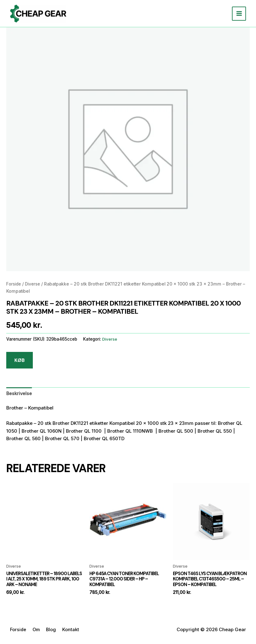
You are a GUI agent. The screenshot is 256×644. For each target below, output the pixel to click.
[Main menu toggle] (239, 14)
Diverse (34, 284)
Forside (14, 284)
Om (37, 630)
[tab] (19, 394)
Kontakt (73, 630)
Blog (53, 630)
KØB (20, 360)
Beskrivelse (19, 394)
